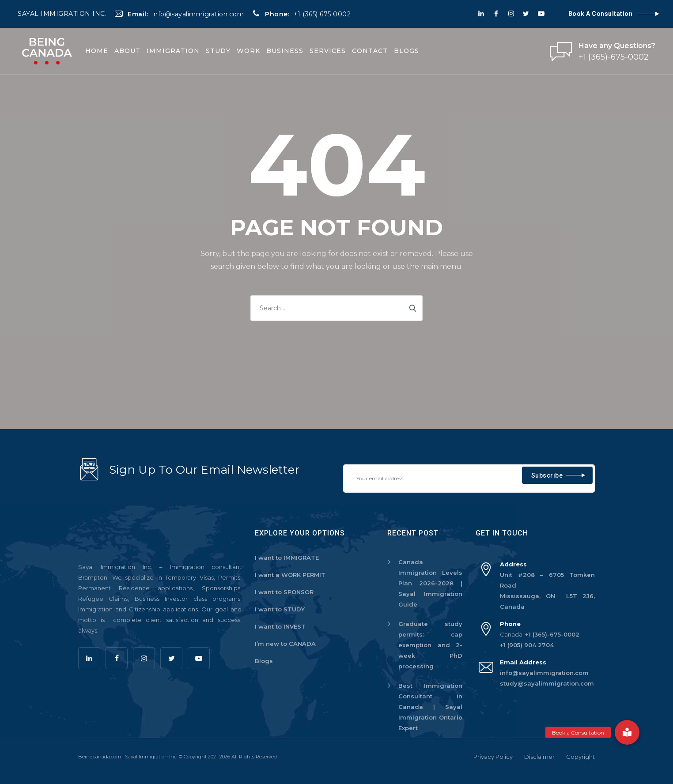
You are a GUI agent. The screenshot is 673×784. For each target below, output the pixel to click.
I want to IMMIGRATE (287, 558)
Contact (370, 51)
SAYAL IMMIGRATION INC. (62, 14)
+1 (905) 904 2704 (527, 645)
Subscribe (547, 475)
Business (285, 51)
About (127, 51)
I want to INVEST (280, 626)
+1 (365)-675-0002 (552, 634)
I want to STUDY (280, 609)
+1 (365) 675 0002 (322, 14)
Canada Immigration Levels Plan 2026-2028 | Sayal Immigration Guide (430, 583)
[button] (627, 732)
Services (328, 51)
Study (218, 51)
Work (248, 51)
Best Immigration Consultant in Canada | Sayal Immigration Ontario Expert (430, 707)
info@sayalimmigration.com (198, 14)
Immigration (173, 51)
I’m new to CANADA (285, 644)
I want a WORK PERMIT (290, 575)
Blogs (406, 51)
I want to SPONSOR (284, 592)
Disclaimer (539, 757)
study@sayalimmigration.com (547, 683)
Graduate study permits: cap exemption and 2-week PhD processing (430, 645)
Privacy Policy (493, 757)
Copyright (580, 757)
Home (97, 51)
